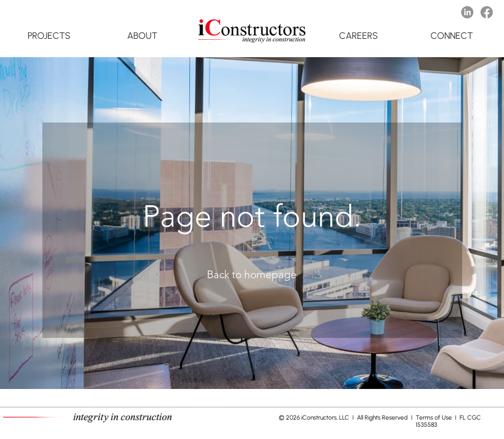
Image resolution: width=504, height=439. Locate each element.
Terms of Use (435, 418)
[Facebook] (487, 12)
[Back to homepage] (252, 275)
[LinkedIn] (467, 12)
